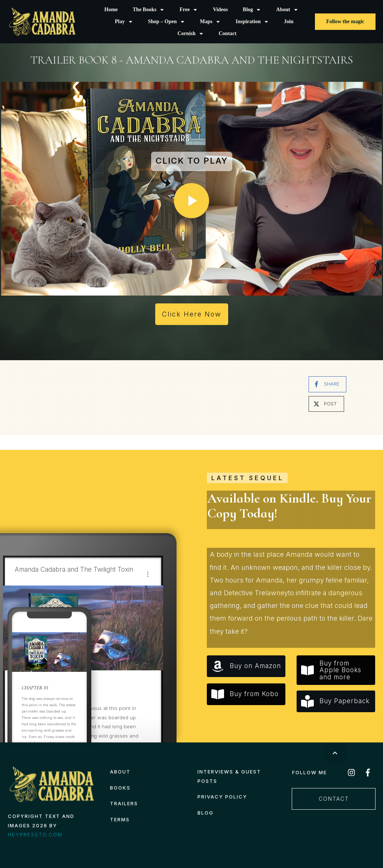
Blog (206, 813)
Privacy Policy (222, 797)
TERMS (120, 819)
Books (120, 788)
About (120, 772)
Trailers (124, 803)
